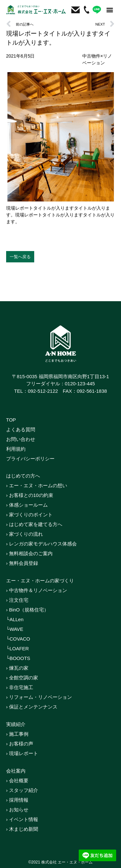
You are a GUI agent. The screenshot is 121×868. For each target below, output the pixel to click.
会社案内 (16, 771)
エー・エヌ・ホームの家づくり (40, 581)
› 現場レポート (22, 753)
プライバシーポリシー (30, 459)
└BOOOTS (18, 658)
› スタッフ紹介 (22, 790)
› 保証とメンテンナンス (32, 707)
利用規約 (16, 449)
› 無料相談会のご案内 (29, 553)
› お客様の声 (20, 744)
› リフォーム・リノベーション (39, 697)
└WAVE (15, 629)
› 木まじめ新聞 (22, 829)
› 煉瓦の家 (17, 668)
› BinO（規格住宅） (28, 610)
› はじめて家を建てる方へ (34, 524)
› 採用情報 (17, 800)
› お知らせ (17, 810)
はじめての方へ (23, 476)
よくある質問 (21, 429)
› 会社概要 (17, 780)
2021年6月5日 (20, 56)
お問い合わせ (21, 439)
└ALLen (15, 619)
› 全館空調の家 (22, 678)
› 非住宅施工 (20, 687)
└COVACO (18, 639)
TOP (11, 420)
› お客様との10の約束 (30, 495)
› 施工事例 (17, 734)
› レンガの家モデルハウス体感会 (41, 544)
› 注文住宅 (17, 600)
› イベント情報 (22, 819)
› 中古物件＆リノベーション (37, 590)
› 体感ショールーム (27, 505)
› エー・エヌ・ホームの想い (37, 485)
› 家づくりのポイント (29, 515)
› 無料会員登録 (22, 563)
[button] (110, 10)
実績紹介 (16, 724)
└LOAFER (18, 648)
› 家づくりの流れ (25, 534)
